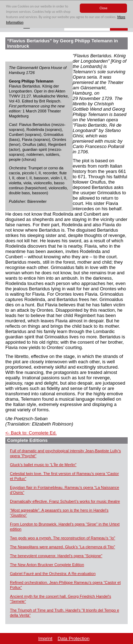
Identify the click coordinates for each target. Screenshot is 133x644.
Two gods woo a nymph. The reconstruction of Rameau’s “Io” (63, 538)
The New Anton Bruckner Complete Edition (47, 565)
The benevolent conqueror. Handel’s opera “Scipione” (56, 556)
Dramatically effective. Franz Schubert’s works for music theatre (65, 501)
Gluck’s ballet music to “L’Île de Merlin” (43, 465)
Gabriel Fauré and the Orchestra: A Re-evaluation (53, 574)
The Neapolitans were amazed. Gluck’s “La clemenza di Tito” (62, 547)
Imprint (45, 638)
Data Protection (74, 638)
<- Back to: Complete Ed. (31, 433)
